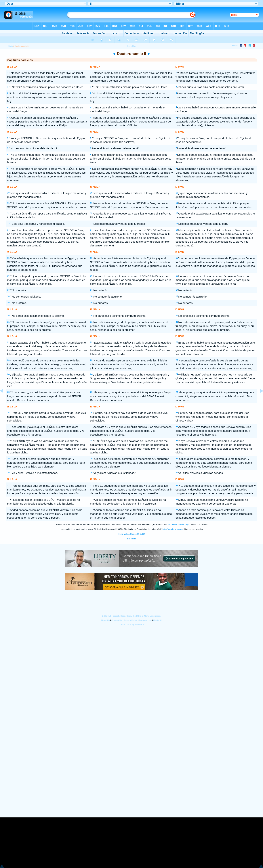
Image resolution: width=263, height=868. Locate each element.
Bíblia (10, 46)
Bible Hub (131, 539)
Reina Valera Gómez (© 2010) (131, 534)
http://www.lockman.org (178, 524)
